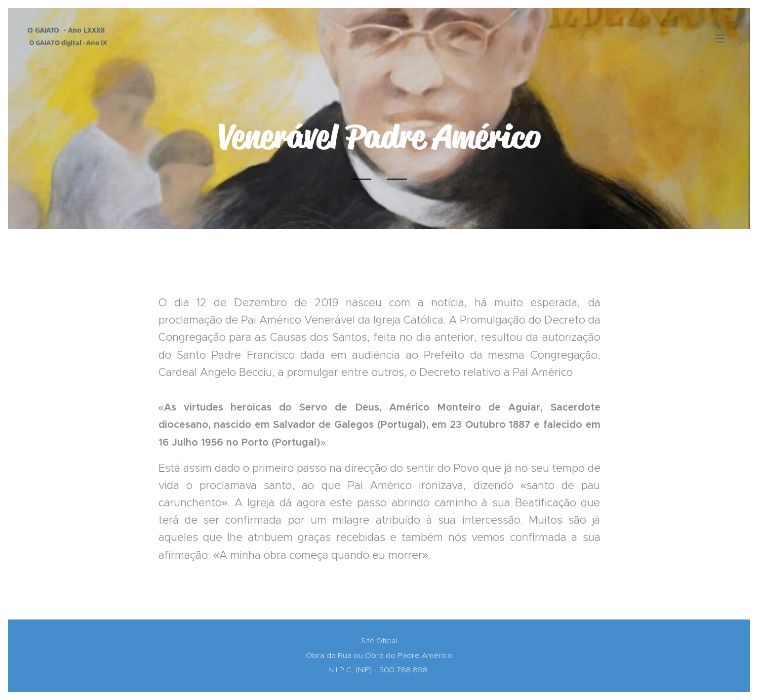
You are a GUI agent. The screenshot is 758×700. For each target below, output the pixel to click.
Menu (720, 39)
